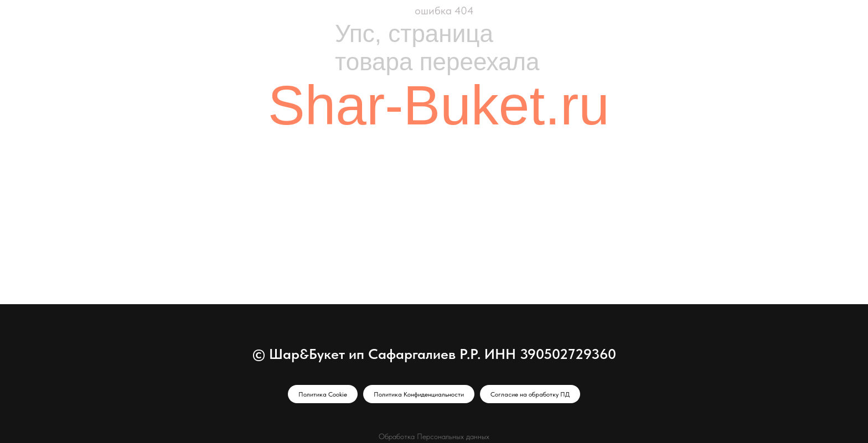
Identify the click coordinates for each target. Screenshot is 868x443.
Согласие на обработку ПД (530, 394)
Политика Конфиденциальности (419, 394)
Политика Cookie (323, 394)
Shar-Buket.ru (439, 105)
